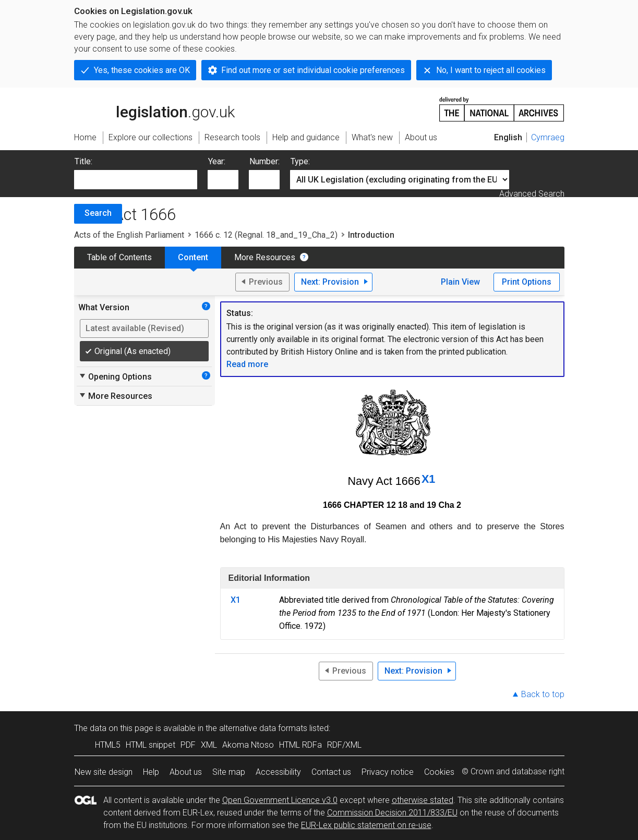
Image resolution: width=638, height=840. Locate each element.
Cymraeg (548, 137)
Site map (229, 772)
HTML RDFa (300, 745)
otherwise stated (423, 800)
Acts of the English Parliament (129, 235)
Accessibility (278, 772)
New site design (104, 772)
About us (186, 772)
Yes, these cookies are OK (142, 70)
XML (209, 745)
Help (151, 772)
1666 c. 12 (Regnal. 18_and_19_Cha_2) (266, 235)
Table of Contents (119, 257)
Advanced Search (532, 194)
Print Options (527, 282)
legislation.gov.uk (154, 108)
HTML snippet (151, 745)
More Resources (265, 257)
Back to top (543, 694)
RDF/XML (344, 745)
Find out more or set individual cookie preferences (313, 70)
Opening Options (115, 376)
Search (98, 213)
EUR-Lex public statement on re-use (366, 825)
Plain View (460, 282)
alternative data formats (263, 728)
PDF (188, 745)
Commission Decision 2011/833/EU (392, 813)
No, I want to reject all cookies (491, 70)
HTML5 (108, 745)
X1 (428, 479)
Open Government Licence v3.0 (280, 800)
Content (193, 257)
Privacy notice (388, 772)
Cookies (439, 772)
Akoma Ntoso (248, 745)
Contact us (331, 772)
